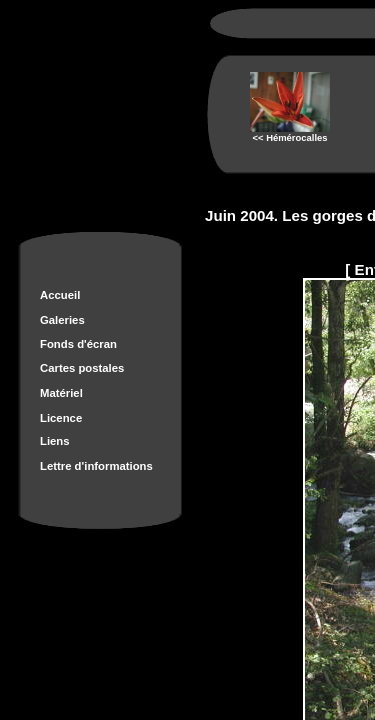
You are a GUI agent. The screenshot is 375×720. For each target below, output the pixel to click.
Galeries (62, 320)
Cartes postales (82, 368)
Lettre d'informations (96, 466)
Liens (55, 441)
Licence (61, 418)
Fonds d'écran (78, 344)
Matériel (61, 393)
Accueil (60, 295)
